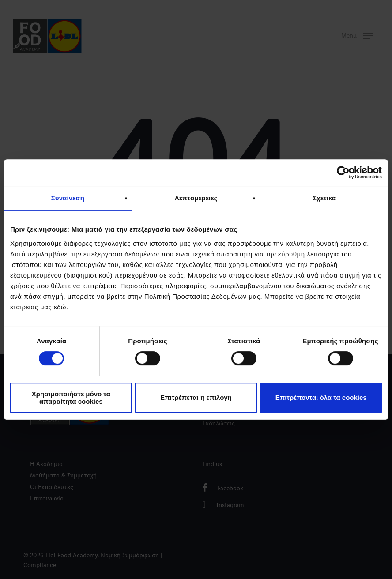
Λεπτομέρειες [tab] (196, 198)
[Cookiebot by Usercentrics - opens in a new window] (343, 173)
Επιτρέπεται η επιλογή (196, 397)
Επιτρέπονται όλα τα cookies (321, 397)
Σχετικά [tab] (324, 198)
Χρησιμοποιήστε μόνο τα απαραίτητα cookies (71, 398)
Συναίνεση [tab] (68, 198)
